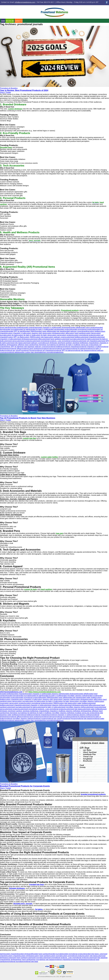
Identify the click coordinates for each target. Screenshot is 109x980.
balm (2, 954)
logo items (39, 345)
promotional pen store (11, 350)
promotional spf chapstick (43, 350)
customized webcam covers (32, 343)
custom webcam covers (57, 337)
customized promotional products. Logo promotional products (55, 341)
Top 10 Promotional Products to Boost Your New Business (28, 418)
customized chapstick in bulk (32, 705)
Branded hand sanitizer (88, 328)
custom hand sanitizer (77, 333)
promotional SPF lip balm (62, 350)
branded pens (53, 329)
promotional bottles (54, 347)
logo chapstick (90, 343)
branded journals (10, 329)
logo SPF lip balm (14, 347)
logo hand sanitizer (28, 345)
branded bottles (16, 328)
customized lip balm (83, 339)
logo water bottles (10, 715)
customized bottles (73, 337)
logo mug (75, 713)
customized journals (68, 339)
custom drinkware (53, 333)
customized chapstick (88, 337)
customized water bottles (91, 709)
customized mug (91, 707)
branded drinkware (62, 328)
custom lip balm (12, 335)
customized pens (9, 341)
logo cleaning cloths (70, 711)
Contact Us (19, 21)
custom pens (56, 335)
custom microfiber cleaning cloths (86, 701)
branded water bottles (88, 698)
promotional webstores (14, 352)
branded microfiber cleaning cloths (73, 696)
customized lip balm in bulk (46, 707)
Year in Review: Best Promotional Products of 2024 (24, 90)
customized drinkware (21, 339)
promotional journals (61, 349)
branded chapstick (29, 328)
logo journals (48, 345)
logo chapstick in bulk (54, 711)
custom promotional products (84, 335)
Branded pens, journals (23, 904)
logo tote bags (26, 347)
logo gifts (18, 345)
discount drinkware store (52, 343)
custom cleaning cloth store (36, 333)
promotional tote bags (80, 350)
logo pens (81, 345)
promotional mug (38, 719)
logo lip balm (57, 345)
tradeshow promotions (46, 352)
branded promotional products (82, 329)
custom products (67, 335)
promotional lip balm (76, 349)
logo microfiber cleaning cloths (60, 713)
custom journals (22, 701)
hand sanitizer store (69, 343)
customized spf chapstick (87, 341)
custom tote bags (41, 337)
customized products (24, 341)
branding (85, 331)
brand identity (5, 328)
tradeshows (59, 352)
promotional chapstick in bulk (88, 347)
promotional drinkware (78, 960)
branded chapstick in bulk (45, 328)
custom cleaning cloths (66, 699)
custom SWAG (29, 337)
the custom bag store (30, 352)
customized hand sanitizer (51, 339)
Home (3, 21)
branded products (64, 329)
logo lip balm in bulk (70, 345)
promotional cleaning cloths (80, 715)
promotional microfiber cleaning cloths (17, 719)
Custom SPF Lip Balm (15, 337)
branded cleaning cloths (54, 694)
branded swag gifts (43, 331)
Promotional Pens (26, 350)
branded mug (91, 696)
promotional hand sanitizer (30, 349)
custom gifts (64, 333)
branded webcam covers (73, 331)
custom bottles (94, 331)
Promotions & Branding (9, 88)
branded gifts (74, 328)
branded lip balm (23, 329)
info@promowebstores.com (25, 2)
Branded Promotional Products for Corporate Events (25, 786)
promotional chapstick (69, 347)
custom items (90, 333)
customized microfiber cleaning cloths (71, 707)
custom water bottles (79, 703)
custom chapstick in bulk (16, 333)
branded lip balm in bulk (38, 329)
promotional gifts (14, 349)
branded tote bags (57, 331)
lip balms (39, 909)
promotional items (47, 349)
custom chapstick (12, 699)
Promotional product (69, 310)
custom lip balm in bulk (26, 335)
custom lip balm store (43, 335)
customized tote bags (14, 343)
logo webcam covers (39, 347)
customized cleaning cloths (53, 705)
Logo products (90, 345)
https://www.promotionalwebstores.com (44, 692)
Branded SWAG (30, 331)
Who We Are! (10, 21)
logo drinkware (9, 345)
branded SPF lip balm (15, 331)
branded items (12, 696)
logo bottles (81, 343)
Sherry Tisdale (5, 92)
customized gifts (35, 339)
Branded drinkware (17, 888)
